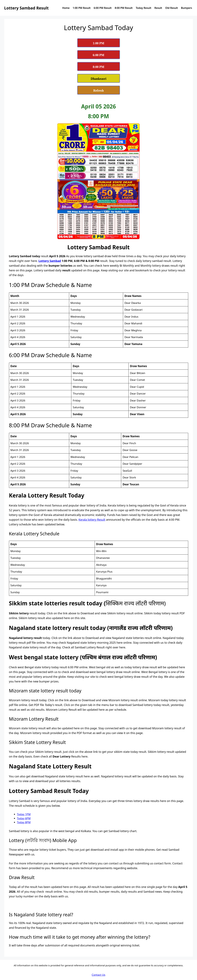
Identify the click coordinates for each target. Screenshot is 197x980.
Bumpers (186, 8)
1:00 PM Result (82, 8)
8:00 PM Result (124, 8)
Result (158, 8)
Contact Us (98, 975)
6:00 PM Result (103, 8)
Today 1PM (24, 814)
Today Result (143, 8)
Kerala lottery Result (92, 520)
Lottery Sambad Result (26, 8)
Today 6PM (24, 818)
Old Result (172, 8)
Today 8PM (24, 822)
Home (66, 8)
